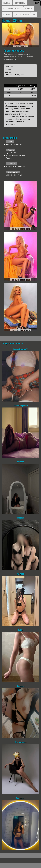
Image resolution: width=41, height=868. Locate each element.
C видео (29, 9)
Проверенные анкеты (12, 9)
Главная (7, 3)
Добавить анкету (22, 15)
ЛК (34, 15)
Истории (7, 15)
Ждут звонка (20, 3)
